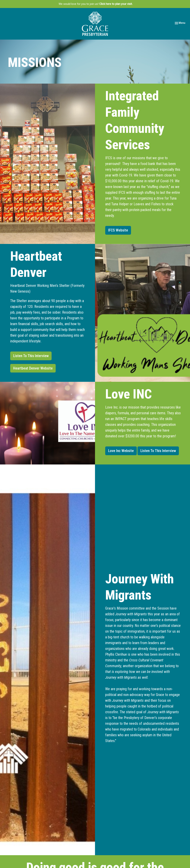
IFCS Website (118, 230)
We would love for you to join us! (96, 4)
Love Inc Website (121, 451)
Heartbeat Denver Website (33, 368)
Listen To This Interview (31, 356)
